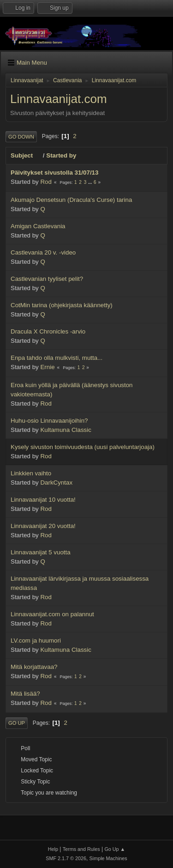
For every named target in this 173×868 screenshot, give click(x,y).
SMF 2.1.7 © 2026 (66, 858)
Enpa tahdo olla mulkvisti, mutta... (57, 358)
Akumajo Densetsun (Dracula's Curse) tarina (71, 200)
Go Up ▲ (115, 849)
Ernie (47, 367)
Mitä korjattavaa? (34, 667)
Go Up (17, 723)
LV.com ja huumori (36, 640)
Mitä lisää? (25, 694)
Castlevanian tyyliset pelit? (47, 279)
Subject (26, 155)
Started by (61, 155)
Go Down (21, 137)
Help (53, 849)
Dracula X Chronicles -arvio (48, 331)
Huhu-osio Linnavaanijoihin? (49, 421)
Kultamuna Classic (66, 430)
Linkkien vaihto (31, 473)
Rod (46, 182)
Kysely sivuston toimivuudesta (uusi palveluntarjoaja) (83, 447)
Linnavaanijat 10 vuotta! (43, 500)
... (91, 182)
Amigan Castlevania (38, 226)
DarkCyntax (56, 483)
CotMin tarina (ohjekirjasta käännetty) (62, 305)
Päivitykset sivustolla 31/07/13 (54, 173)
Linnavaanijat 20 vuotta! (43, 526)
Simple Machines (108, 858)
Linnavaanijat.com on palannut (52, 614)
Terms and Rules (81, 849)
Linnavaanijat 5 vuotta (41, 552)
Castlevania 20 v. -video (43, 252)
